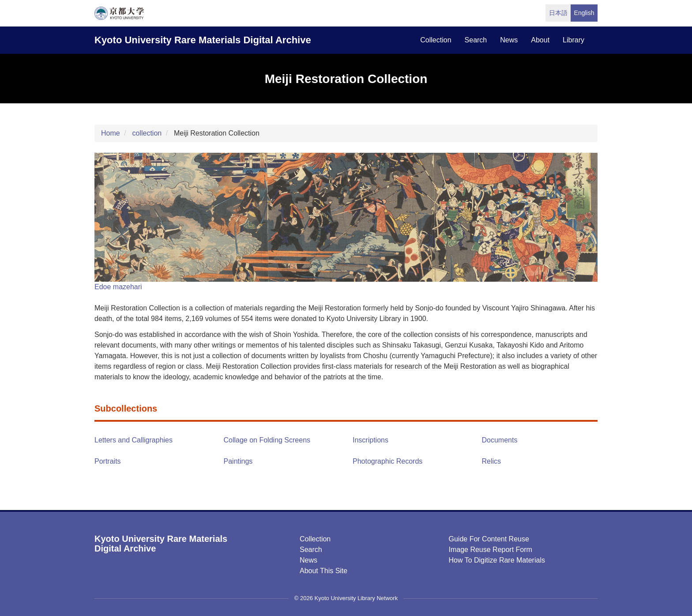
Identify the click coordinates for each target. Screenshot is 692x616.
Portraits (108, 461)
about (540, 40)
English (584, 13)
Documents (500, 440)
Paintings (238, 461)
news (509, 40)
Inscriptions (370, 440)
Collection (315, 539)
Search (311, 550)
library (574, 40)
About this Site (323, 571)
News (308, 560)
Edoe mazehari (118, 287)
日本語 (558, 13)
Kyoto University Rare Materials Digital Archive (203, 40)
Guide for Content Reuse (489, 539)
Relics (492, 461)
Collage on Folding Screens (267, 440)
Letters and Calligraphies (134, 440)
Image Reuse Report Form (491, 550)
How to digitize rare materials (497, 560)
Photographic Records (387, 461)
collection (436, 40)
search (476, 40)
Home (111, 133)
